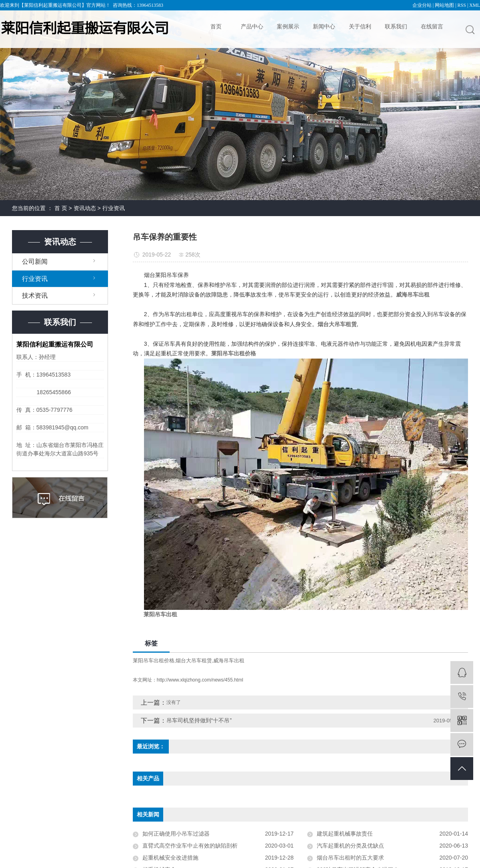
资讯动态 (85, 208)
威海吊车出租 (229, 661)
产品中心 (252, 26)
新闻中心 (324, 26)
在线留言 (432, 26)
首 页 (61, 208)
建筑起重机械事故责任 (345, 834)
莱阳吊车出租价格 (154, 661)
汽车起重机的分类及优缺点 (350, 846)
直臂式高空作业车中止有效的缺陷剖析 (190, 846)
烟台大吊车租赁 (194, 661)
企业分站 (422, 5)
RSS (462, 5)
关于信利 (360, 26)
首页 (216, 26)
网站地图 (444, 5)
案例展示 (288, 26)
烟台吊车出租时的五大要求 (350, 858)
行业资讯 (114, 208)
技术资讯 (35, 296)
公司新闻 (35, 262)
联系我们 (396, 26)
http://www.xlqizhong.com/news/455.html (200, 680)
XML (475, 5)
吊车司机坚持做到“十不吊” (199, 720)
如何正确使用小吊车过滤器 (176, 834)
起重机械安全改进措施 (170, 858)
